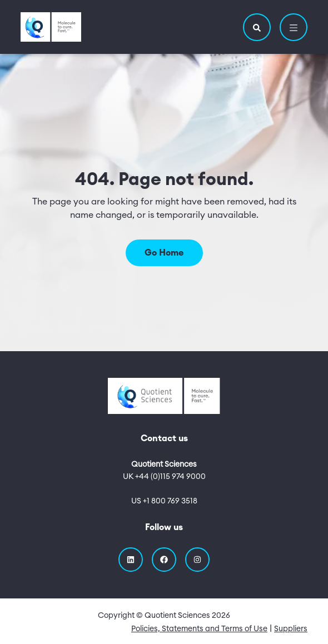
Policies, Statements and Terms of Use (199, 629)
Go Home (164, 253)
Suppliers (291, 629)
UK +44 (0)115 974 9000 (164, 477)
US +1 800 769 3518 (164, 501)
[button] (257, 27)
